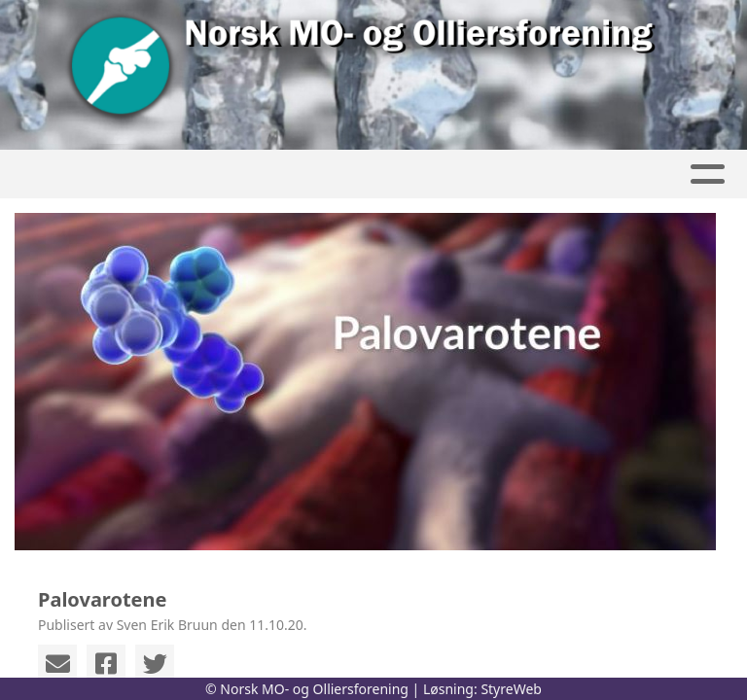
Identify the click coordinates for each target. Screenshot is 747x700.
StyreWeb (511, 689)
